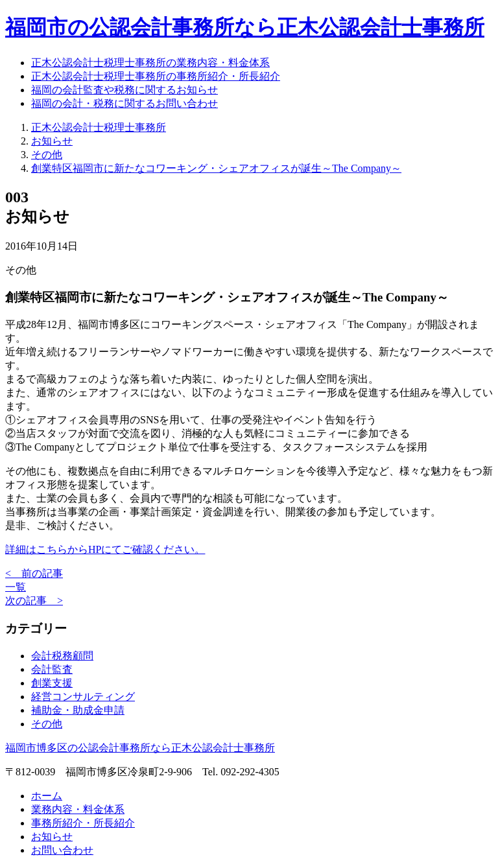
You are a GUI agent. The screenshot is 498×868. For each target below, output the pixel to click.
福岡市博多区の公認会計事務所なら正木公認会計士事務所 (140, 748)
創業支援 (52, 683)
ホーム (47, 796)
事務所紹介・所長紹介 (83, 823)
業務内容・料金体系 (78, 809)
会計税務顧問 (62, 656)
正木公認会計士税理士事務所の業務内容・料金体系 (150, 63)
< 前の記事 (34, 573)
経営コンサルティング (83, 697)
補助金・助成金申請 (78, 710)
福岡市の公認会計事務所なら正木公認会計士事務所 (245, 27)
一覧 (16, 587)
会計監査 (52, 669)
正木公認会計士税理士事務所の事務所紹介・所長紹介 (156, 76)
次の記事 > (34, 601)
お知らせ (52, 837)
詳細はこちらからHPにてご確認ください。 (105, 549)
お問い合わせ (62, 850)
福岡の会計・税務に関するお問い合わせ (124, 103)
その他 (47, 724)
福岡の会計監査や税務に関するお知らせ (124, 90)
